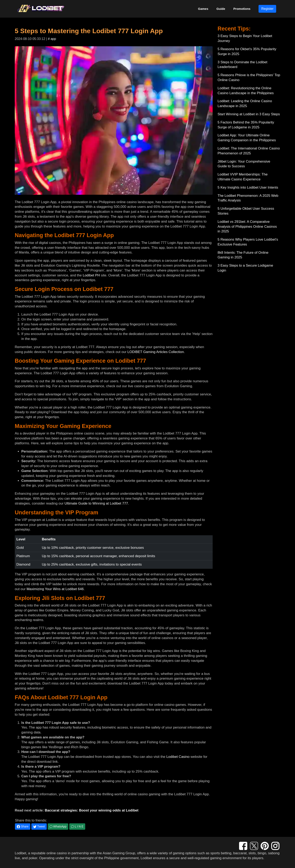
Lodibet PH (91, 275)
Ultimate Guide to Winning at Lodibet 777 (96, 503)
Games (203, 9)
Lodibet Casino (178, 757)
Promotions (242, 9)
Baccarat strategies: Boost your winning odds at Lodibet (91, 810)
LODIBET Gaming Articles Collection (156, 352)
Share (23, 827)
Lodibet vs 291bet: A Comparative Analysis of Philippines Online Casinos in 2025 (247, 227)
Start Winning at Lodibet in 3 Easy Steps (249, 114)
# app (52, 39)
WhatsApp (58, 826)
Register (267, 9)
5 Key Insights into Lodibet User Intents (248, 187)
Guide (221, 9)
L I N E (77, 826)
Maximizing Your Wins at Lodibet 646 (55, 589)
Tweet (39, 827)
